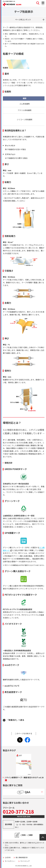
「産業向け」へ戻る (15, 720)
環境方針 (8, 463)
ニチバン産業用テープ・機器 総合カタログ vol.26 (24, 779)
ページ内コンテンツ (23, 20)
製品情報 (19, 4)
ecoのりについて (12, 686)
